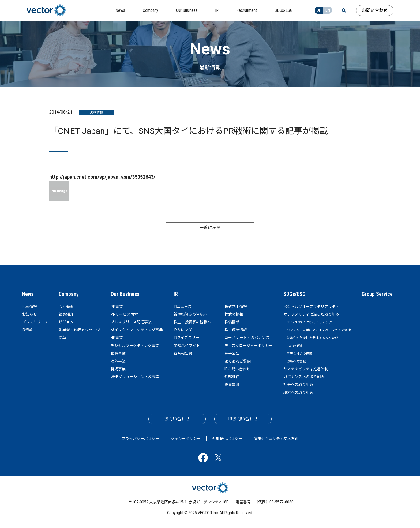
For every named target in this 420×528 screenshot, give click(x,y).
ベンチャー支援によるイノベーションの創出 (319, 330)
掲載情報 (29, 307)
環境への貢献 (296, 361)
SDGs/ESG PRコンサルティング (309, 322)
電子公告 (232, 353)
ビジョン (66, 322)
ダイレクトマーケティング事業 (137, 330)
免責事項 (232, 384)
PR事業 (117, 307)
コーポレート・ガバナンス (247, 338)
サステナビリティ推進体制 (306, 369)
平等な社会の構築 (299, 354)
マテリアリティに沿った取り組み (311, 314)
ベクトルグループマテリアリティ (311, 307)
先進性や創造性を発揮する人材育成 (312, 338)
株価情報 (232, 322)
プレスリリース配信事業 (131, 322)
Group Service (377, 294)
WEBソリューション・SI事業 (135, 377)
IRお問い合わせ (237, 369)
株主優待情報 (236, 330)
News (28, 294)
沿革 (62, 338)
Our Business (125, 294)
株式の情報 (234, 314)
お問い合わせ (375, 10)
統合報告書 (183, 353)
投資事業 (118, 353)
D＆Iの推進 (295, 346)
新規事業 (118, 369)
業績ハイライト (187, 346)
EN (328, 10)
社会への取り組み (298, 384)
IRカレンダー (185, 330)
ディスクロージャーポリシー (249, 346)
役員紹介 (66, 314)
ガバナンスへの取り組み (304, 377)
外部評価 (232, 377)
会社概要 (66, 307)
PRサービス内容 (124, 314)
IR (176, 294)
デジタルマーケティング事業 (135, 346)
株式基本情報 (236, 307)
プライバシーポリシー (140, 439)
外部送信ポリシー (227, 439)
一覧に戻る (210, 228)
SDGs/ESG (295, 294)
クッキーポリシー (186, 439)
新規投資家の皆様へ (190, 314)
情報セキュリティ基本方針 (276, 439)
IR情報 (27, 330)
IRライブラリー (186, 338)
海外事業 (118, 361)
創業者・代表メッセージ (79, 330)
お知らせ (29, 314)
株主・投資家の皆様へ (192, 322)
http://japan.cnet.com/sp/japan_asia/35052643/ (102, 177)
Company (69, 294)
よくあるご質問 (238, 361)
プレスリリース (35, 322)
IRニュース (183, 307)
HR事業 (117, 338)
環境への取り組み (298, 393)
